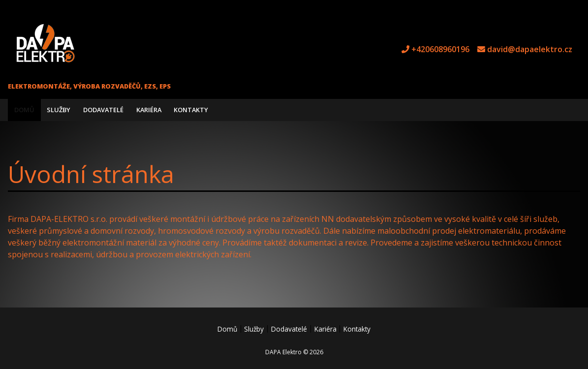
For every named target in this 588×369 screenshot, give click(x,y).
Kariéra (149, 110)
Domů (24, 110)
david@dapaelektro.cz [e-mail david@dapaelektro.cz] (530, 49)
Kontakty (191, 110)
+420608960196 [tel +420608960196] (440, 49)
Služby (59, 110)
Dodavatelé (103, 110)
